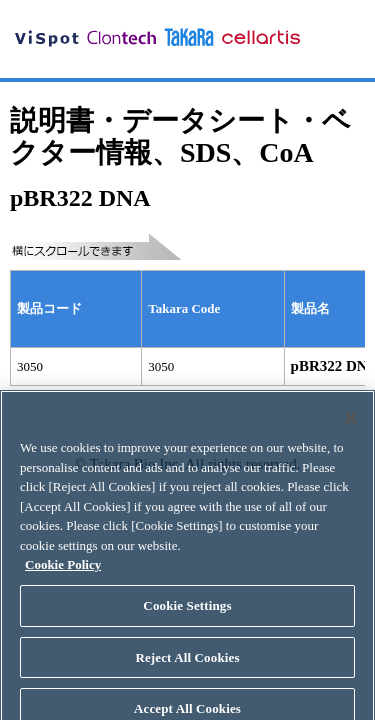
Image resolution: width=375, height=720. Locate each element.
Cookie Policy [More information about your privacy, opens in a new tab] (63, 571)
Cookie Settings (187, 611)
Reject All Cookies (187, 663)
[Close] (351, 425)
